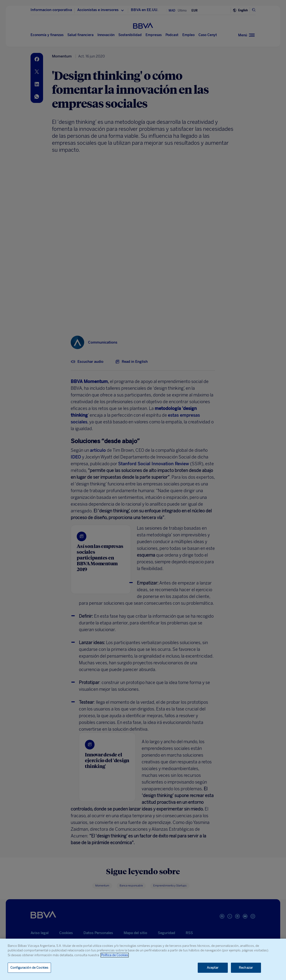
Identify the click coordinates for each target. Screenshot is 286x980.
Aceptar (213, 968)
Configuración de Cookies (29, 968)
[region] (143, 959)
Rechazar (246, 968)
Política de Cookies (115, 955)
